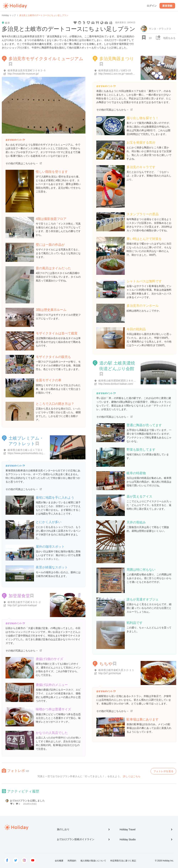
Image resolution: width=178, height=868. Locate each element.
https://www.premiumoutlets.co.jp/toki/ (28, 453)
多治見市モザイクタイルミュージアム (46, 59)
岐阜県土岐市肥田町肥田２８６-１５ (119, 381)
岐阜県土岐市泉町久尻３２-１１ (116, 670)
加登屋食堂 (19, 596)
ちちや (106, 664)
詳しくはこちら (132, 776)
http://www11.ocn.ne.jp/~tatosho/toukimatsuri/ (124, 74)
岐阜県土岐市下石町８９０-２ (24, 602)
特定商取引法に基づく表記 (123, 861)
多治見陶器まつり (117, 59)
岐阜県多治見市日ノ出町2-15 (115, 70)
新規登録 (167, 6)
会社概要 (59, 861)
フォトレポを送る (163, 771)
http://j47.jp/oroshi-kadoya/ (22, 605)
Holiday (15, 6)
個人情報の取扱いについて (93, 861)
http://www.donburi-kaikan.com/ (116, 384)
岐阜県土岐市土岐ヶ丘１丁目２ (25, 450)
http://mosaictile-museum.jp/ (23, 74)
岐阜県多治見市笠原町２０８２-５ (27, 70)
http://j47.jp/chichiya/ (110, 673)
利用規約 (72, 861)
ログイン (152, 6)
